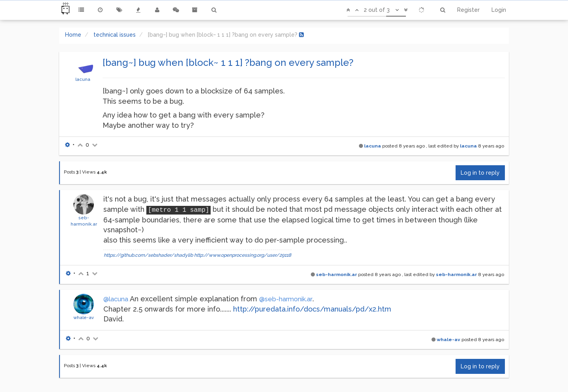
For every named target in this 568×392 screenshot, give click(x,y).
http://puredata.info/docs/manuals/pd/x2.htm (312, 309)
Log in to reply (480, 173)
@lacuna (116, 299)
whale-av (84, 317)
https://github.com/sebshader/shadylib (148, 255)
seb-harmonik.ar (336, 274)
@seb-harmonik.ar (286, 299)
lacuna (83, 79)
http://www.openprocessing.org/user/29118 (243, 255)
